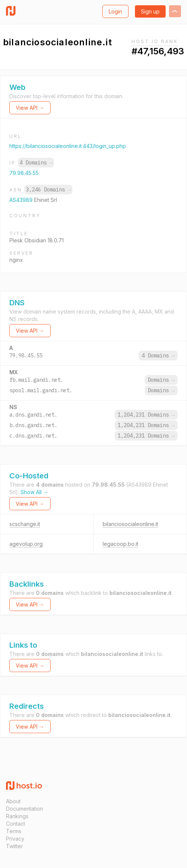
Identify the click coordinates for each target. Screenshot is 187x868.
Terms (14, 831)
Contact (16, 824)
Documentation (25, 809)
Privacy (15, 839)
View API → (30, 108)
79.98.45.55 (24, 173)
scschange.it (25, 524)
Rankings (17, 816)
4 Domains (36, 163)
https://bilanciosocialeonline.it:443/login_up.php (68, 146)
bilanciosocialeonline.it (130, 524)
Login (115, 11)
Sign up (150, 11)
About (13, 801)
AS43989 (22, 200)
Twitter (14, 846)
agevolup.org (26, 544)
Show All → (34, 492)
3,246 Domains (48, 190)
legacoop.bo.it (120, 544)
